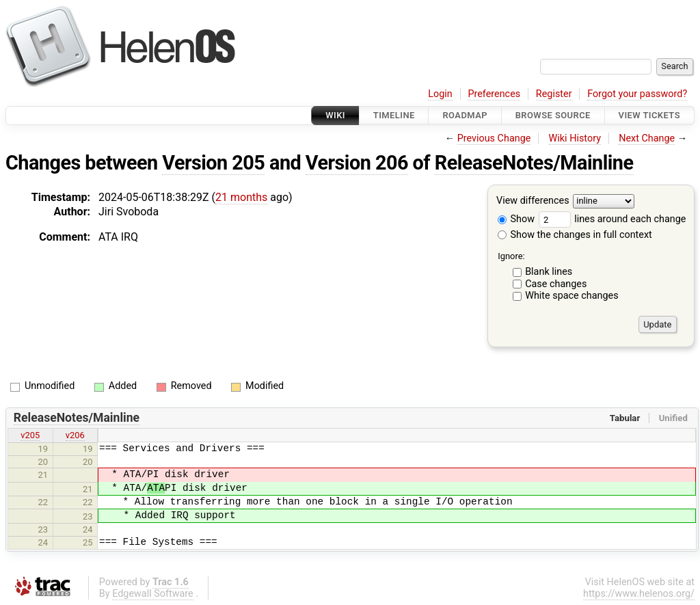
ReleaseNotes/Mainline (534, 163)
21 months (241, 197)
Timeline (394, 115)
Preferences (494, 94)
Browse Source (553, 115)
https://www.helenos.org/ (639, 594)
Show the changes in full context (575, 235)
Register (554, 94)
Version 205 (213, 163)
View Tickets (649, 115)
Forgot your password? (637, 94)
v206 (75, 435)
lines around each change (612, 219)
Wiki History (575, 138)
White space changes (572, 296)
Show (516, 219)
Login (440, 94)
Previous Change (494, 138)
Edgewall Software (153, 594)
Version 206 (357, 163)
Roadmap (465, 115)
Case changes (556, 284)
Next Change (647, 138)
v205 (30, 435)
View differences (533, 201)
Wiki (335, 115)
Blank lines (549, 272)
